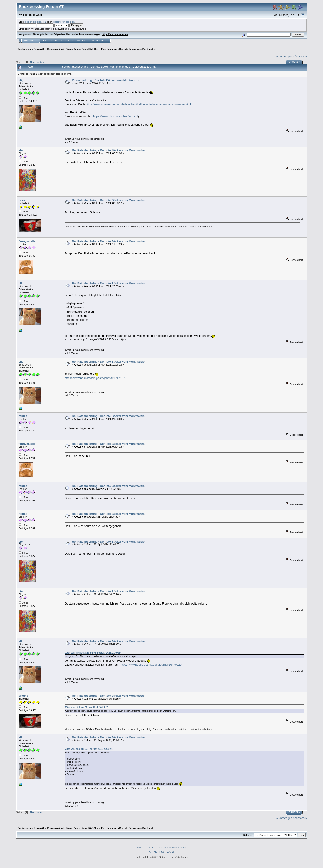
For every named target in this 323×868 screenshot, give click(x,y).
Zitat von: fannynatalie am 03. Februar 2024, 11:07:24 (93, 653)
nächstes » (300, 56)
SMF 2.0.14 (144, 848)
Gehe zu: (248, 835)
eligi (22, 80)
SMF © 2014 (159, 848)
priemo (24, 200)
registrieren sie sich (63, 22)
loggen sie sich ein (35, 22)
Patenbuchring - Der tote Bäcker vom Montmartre (106, 80)
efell (22, 150)
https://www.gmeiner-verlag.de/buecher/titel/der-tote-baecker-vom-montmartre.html (138, 104)
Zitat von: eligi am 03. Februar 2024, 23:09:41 (89, 749)
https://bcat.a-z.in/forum (115, 34)
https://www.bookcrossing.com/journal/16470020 (151, 665)
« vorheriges (284, 56)
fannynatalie (27, 241)
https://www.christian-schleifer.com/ (116, 116)
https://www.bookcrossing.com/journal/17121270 (95, 378)
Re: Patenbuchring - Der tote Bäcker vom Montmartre (108, 150)
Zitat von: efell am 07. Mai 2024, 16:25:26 (87, 707)
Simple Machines (176, 848)
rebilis (23, 416)
